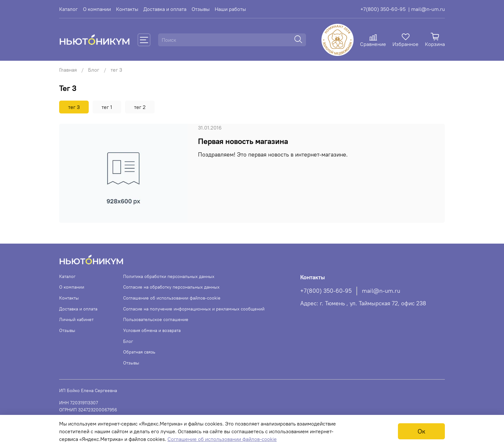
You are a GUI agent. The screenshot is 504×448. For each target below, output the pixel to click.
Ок (421, 431)
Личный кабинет (76, 319)
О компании (97, 9)
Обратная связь (139, 352)
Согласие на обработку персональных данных (171, 287)
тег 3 (74, 107)
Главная (68, 70)
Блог (94, 70)
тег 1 (107, 107)
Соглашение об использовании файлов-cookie (172, 298)
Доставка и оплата (165, 9)
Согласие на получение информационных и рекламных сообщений (194, 309)
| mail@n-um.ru (427, 9)
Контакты (127, 9)
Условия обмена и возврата (152, 330)
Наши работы (230, 9)
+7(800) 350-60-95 (383, 9)
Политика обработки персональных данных (169, 276)
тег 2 (140, 107)
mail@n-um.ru (381, 291)
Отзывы (201, 9)
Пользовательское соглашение (156, 319)
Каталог (68, 9)
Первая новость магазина (243, 141)
